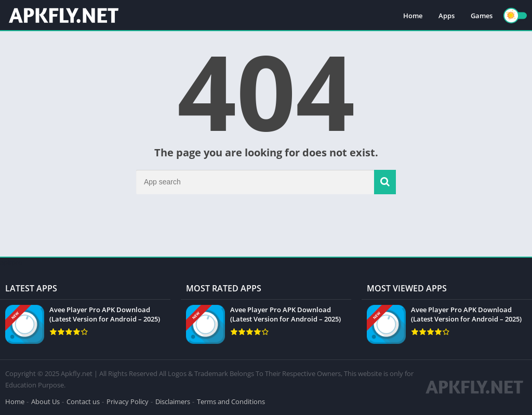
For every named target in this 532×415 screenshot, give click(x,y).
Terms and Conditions (231, 401)
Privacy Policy (128, 401)
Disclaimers (173, 401)
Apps (447, 16)
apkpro (11, 262)
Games (482, 16)
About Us (45, 401)
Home (413, 16)
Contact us (83, 401)
